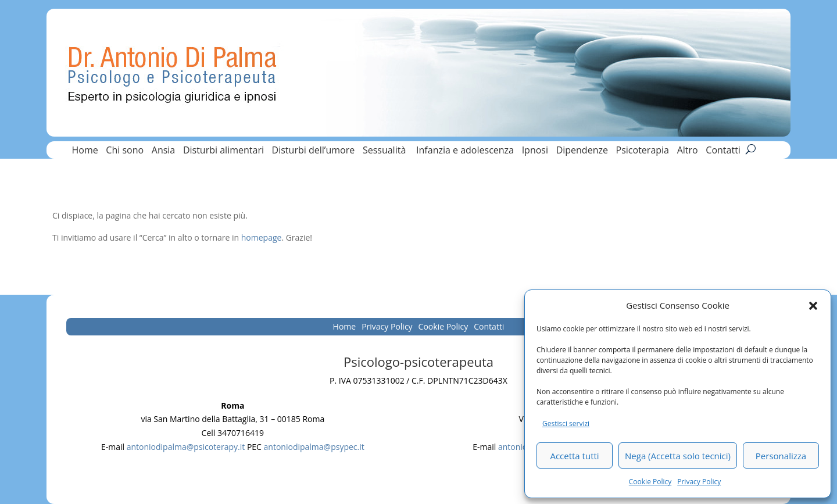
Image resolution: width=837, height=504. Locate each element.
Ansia (163, 151)
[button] (813, 306)
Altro (688, 151)
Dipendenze (582, 151)
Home (85, 151)
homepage (262, 237)
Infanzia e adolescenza (465, 151)
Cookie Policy (650, 482)
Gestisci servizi (566, 423)
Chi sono (125, 151)
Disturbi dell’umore (314, 151)
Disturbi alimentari (223, 151)
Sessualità (386, 151)
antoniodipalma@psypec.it (314, 447)
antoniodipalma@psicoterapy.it (186, 447)
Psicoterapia (643, 151)
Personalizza (781, 456)
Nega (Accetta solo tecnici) (678, 456)
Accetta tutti (574, 456)
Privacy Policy (699, 482)
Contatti (723, 151)
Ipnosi (535, 151)
